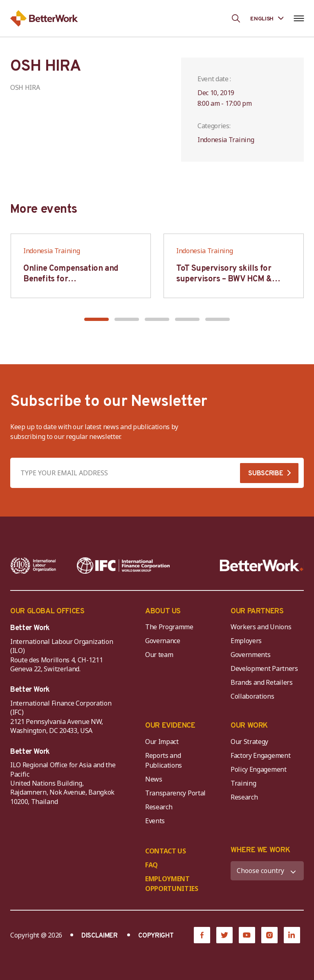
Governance (163, 641)
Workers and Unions (261, 627)
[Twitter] (224, 935)
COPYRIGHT (156, 936)
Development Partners (264, 668)
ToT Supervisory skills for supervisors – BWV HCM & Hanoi (224, 279)
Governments (250, 655)
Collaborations (252, 696)
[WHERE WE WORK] (267, 871)
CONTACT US (166, 851)
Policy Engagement (260, 769)
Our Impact (162, 742)
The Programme (169, 627)
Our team (159, 655)
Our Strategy (249, 742)
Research (159, 807)
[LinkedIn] (292, 935)
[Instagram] (269, 935)
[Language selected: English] (267, 18)
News (154, 779)
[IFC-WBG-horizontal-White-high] (123, 566)
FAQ (151, 865)
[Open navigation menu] (299, 18)
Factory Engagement (260, 755)
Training (243, 783)
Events (155, 821)
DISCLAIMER (100, 936)
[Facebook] (202, 935)
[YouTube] (247, 935)
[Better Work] (262, 566)
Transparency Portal (175, 793)
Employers (246, 641)
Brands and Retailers (262, 682)
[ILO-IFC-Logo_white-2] (33, 566)
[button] (96, 319)
